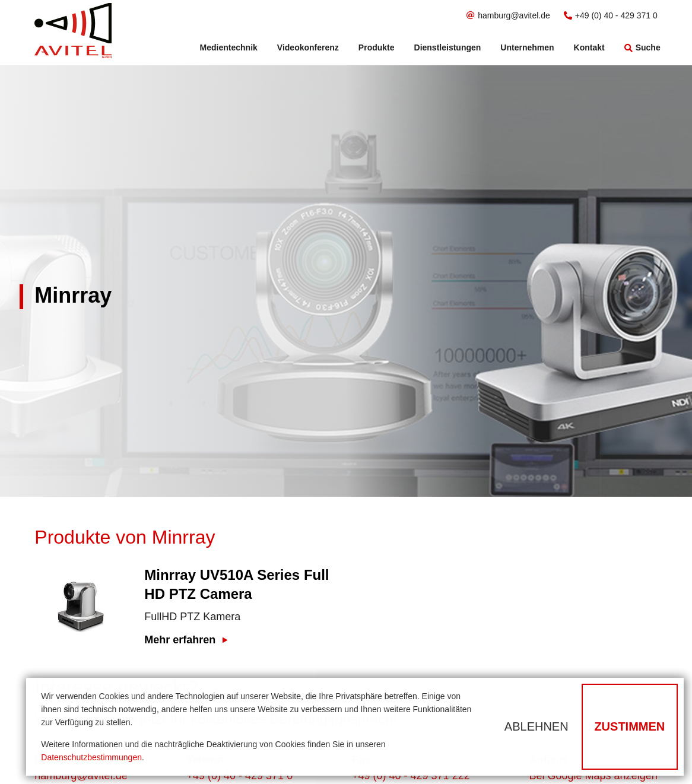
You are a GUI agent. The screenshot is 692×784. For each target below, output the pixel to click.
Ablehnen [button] (537, 726)
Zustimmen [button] (629, 726)
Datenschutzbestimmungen (91, 757)
